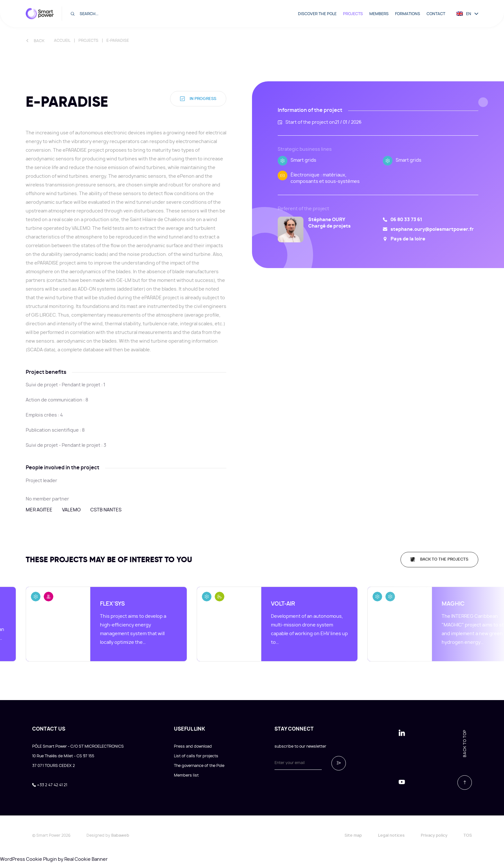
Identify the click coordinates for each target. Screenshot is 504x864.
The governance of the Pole (199, 766)
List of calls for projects (196, 756)
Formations (408, 14)
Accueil (62, 40)
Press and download (193, 746)
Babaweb (120, 835)
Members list (186, 775)
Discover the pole (317, 14)
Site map (353, 835)
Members (379, 14)
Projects (353, 14)
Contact (436, 14)
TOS (468, 835)
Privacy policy (434, 835)
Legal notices (391, 835)
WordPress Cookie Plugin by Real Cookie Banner (54, 860)
